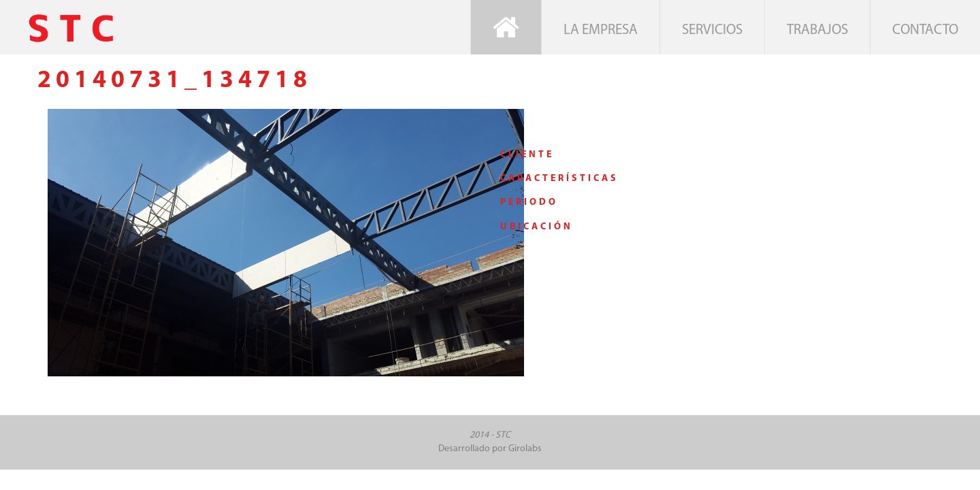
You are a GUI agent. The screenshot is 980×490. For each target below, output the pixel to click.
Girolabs (525, 449)
